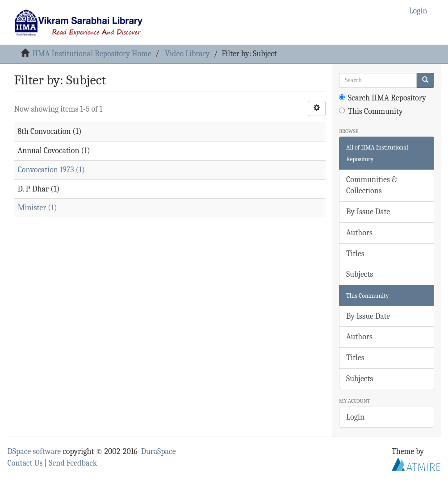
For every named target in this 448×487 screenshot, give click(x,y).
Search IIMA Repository (383, 98)
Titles (355, 254)
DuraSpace (159, 452)
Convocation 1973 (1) (51, 170)
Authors (359, 233)
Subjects (360, 274)
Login (355, 417)
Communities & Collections (372, 185)
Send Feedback (73, 463)
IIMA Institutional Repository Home (92, 54)
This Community (371, 111)
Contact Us (25, 463)
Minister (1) (38, 208)
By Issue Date (368, 212)
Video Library (187, 54)
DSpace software (34, 452)
